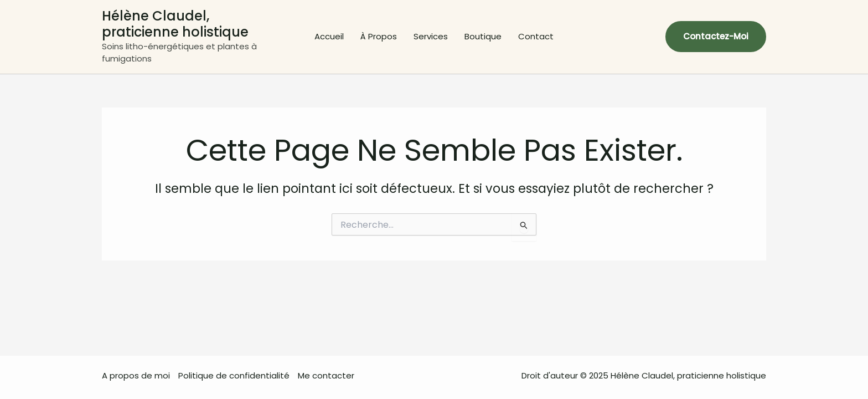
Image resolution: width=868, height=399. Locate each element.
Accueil (329, 36)
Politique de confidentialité (234, 375)
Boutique (483, 36)
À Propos (379, 36)
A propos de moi (136, 375)
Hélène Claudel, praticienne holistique (175, 24)
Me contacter (326, 375)
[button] (716, 37)
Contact (536, 36)
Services (431, 36)
